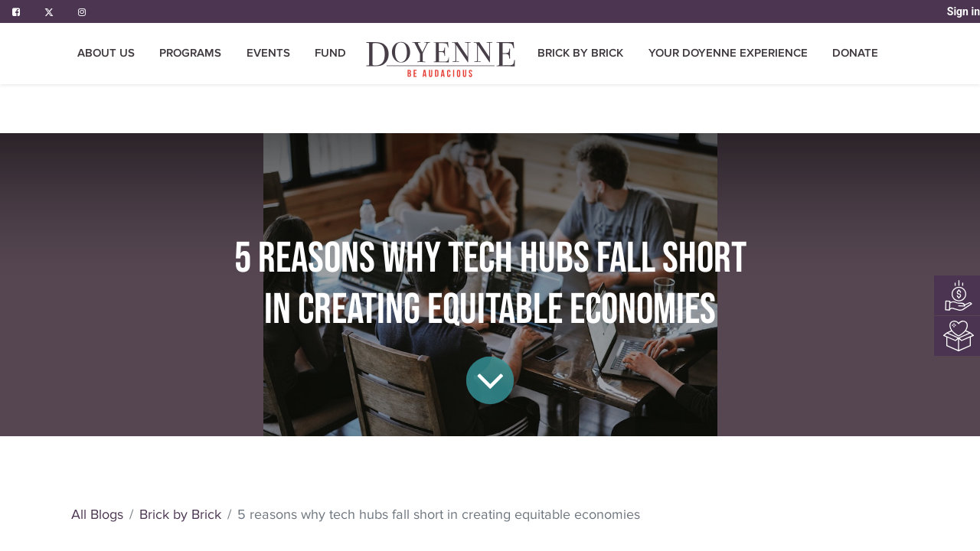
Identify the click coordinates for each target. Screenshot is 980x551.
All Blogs (97, 514)
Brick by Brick (180, 514)
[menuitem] (330, 54)
